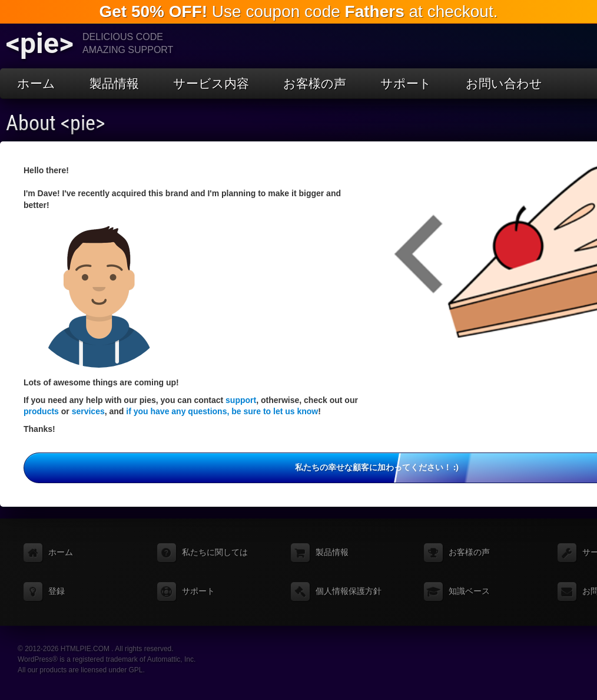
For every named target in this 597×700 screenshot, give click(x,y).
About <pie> (56, 123)
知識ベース (469, 591)
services (88, 411)
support (241, 400)
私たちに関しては (215, 552)
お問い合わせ (504, 83)
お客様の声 (315, 83)
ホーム (36, 83)
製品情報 (114, 83)
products (41, 411)
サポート (406, 83)
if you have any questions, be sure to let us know (222, 411)
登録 (57, 591)
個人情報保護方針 (349, 591)
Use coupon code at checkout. (298, 11)
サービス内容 (211, 83)
